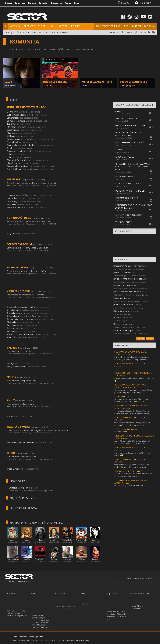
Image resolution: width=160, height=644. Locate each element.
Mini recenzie (13, 204)
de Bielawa (67, 559)
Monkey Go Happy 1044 (66, 606)
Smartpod (20, 3)
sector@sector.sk (82, 641)
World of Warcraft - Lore (97, 82)
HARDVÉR (62, 26)
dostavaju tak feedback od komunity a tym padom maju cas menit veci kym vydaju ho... (133, 412)
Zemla (95, 559)
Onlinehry (44, 3)
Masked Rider (67, 540)
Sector (9, 3)
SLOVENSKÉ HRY (53, 32)
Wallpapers (12, 325)
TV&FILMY (13, 348)
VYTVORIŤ (141, 339)
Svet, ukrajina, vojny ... (17, 115)
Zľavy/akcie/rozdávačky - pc (19, 160)
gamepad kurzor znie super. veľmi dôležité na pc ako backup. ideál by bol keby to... (133, 391)
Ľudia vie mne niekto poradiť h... (129, 279)
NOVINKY (15, 26)
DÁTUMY (66, 32)
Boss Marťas (40, 559)
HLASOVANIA (49, 49)
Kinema (32, 3)
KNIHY (11, 400)
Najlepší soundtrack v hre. (19, 207)
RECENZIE (29, 26)
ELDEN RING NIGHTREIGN (128, 184)
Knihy (9, 154)
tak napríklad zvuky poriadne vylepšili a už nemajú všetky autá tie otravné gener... (132, 424)
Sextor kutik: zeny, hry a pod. (20, 169)
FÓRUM (76, 26)
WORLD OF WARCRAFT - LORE (130, 125)
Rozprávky (57, 3)
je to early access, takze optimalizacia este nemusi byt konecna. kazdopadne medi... (132, 358)
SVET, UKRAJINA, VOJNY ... (127, 429)
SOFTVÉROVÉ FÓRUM (20, 244)
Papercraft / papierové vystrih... (21, 151)
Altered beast (81, 540)
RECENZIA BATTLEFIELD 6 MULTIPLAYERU (128, 134)
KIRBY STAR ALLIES (125, 157)
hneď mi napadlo (121, 432)
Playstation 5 (13, 142)
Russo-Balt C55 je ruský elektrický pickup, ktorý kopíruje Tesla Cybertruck (17, 613)
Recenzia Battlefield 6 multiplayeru (133, 83)
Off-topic (11, 136)
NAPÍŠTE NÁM (73, 49)
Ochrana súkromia (20, 637)
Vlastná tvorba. (13, 112)
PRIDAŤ (130, 32)
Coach (53, 559)
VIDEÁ (42, 26)
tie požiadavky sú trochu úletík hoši (129, 486)
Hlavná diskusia (14, 163)
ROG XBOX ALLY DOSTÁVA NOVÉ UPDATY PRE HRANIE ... (130, 386)
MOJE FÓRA (24, 49)
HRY (51, 26)
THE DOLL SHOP (124, 222)
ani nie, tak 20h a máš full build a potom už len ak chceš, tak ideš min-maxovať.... (133, 475)
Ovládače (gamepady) (19, 488)
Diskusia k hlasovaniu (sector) (20, 166)
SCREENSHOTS (122, 396)
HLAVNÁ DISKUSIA (18, 427)
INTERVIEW (39, 32)
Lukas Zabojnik (12, 559)
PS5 (126, 26)
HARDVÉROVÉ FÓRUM (20, 268)
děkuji (117, 369)
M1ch (40, 540)
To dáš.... (85, 604)
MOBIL (148, 26)
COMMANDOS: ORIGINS (127, 198)
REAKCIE (36, 49)
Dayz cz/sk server (123, 272)
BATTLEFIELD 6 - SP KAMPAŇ (130, 142)
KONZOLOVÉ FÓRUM (20, 218)
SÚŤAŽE (61, 49)
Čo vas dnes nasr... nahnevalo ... (21, 139)
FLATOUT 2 (121, 150)
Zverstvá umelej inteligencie (20, 310)
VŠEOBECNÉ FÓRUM (19, 291)
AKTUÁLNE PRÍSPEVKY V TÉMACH (26, 107)
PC (97, 26)
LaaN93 (26, 559)
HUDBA (11, 453)
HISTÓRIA (17, 32)
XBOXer (81, 559)
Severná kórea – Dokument (138, 607)
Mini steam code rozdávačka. (128, 292)
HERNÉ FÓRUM (16, 179)
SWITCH (136, 26)
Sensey (95, 540)
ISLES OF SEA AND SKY (126, 118)
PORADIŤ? (145, 32)
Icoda (26, 540)
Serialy (10, 148)
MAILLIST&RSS (89, 49)
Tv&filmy (11, 124)
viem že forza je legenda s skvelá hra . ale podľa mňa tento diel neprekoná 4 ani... (132, 466)
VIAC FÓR (150, 339)
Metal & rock (13, 469)
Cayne (8, 82)
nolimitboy (53, 540)
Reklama (32, 637)
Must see (11, 133)
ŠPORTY (12, 377)
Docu (76, 3)
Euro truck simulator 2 (125, 285)
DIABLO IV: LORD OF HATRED (129, 471)
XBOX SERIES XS (111, 26)
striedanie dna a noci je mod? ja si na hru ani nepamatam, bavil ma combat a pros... (133, 400)
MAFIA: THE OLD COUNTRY (129, 215)
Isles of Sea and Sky (55, 82)
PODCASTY (28, 32)
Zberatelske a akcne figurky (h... (21, 145)
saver (34, 180)
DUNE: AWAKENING (125, 176)
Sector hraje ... (13, 130)
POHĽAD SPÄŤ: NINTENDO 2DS (131, 191)
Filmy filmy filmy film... (17, 127)
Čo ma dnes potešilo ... (17, 121)
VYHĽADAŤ (115, 32)
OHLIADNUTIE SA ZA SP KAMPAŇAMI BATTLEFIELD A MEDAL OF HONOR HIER (133, 167)
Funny (68, 3)
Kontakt (40, 637)
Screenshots (12, 118)
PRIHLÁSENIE (146, 3)
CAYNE (119, 111)
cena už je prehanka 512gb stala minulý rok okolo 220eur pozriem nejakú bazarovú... (132, 442)
